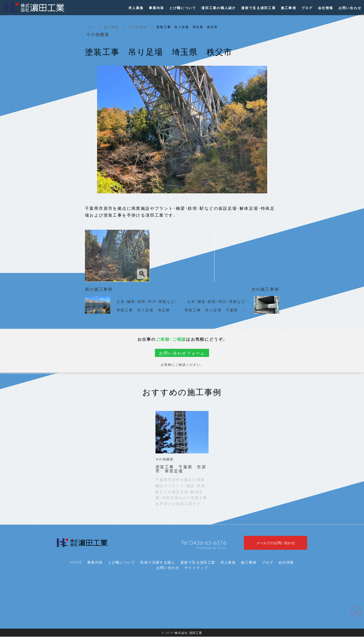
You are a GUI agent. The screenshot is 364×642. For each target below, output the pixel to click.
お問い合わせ (168, 573)
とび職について (122, 567)
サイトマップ (196, 573)
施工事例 (111, 27)
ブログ (267, 567)
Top (91, 27)
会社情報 (286, 567)
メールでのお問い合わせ (276, 545)
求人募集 (228, 567)
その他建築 (137, 27)
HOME (76, 567)
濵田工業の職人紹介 (219, 8)
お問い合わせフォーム (182, 353)
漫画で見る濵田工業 (198, 567)
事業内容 (95, 567)
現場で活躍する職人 (158, 567)
